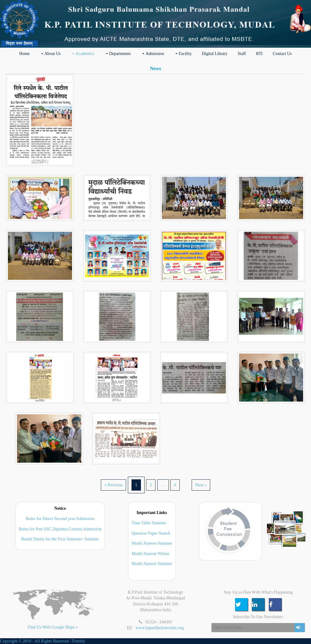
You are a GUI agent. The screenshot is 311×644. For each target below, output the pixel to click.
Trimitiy (78, 641)
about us (53, 54)
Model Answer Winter (150, 554)
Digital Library (215, 54)
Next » (201, 485)
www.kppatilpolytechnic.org (160, 628)
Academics (85, 54)
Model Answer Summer (152, 543)
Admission (155, 54)
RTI (259, 54)
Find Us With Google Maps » (53, 627)
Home (24, 54)
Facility (185, 54)
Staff (242, 54)
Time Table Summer (149, 523)
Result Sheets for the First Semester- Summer (60, 539)
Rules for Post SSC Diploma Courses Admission (60, 529)
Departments (120, 54)
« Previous (114, 485)
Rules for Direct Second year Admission (60, 519)
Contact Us (282, 54)
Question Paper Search (151, 533)
